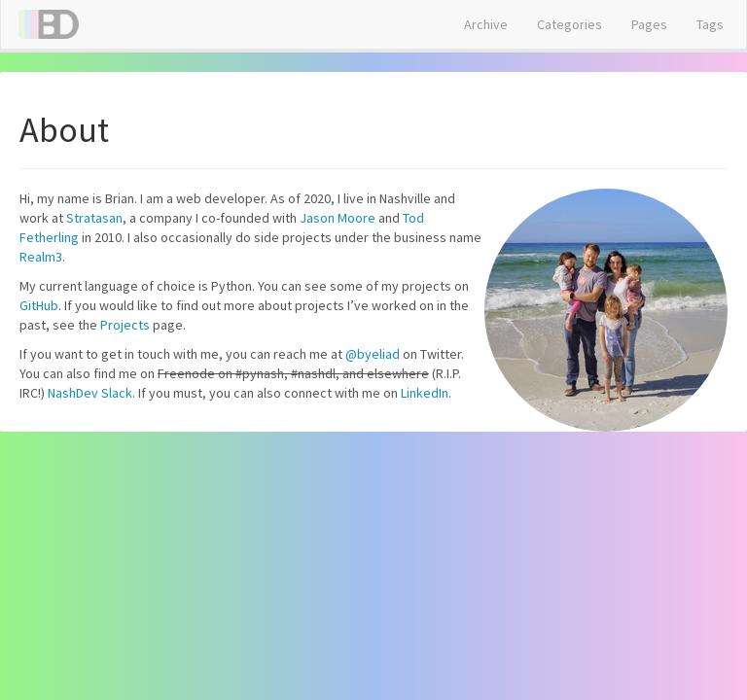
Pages (649, 24)
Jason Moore (338, 218)
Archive (486, 24)
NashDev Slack (90, 393)
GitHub (39, 305)
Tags (710, 24)
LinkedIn (425, 393)
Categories (569, 24)
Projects (125, 325)
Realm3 (41, 257)
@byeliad (373, 354)
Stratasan (94, 218)
